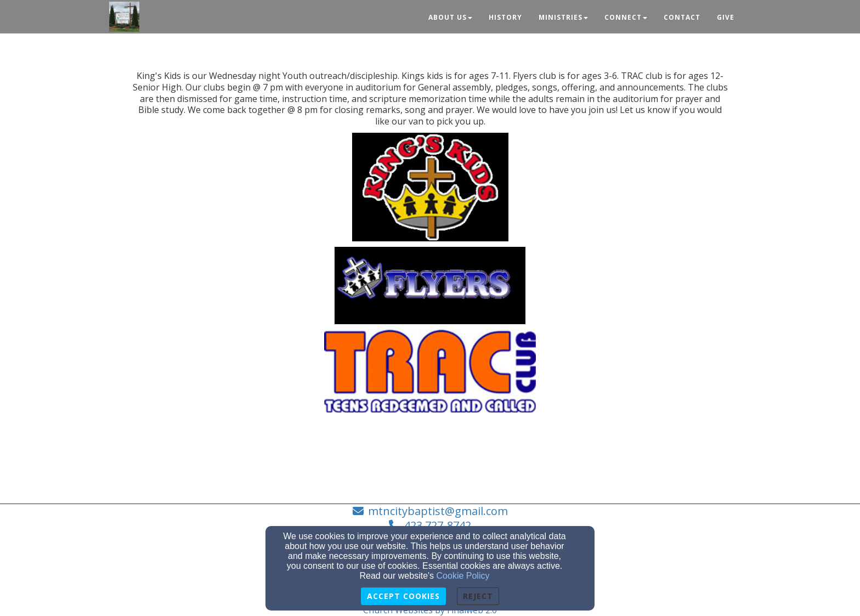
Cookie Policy (463, 576)
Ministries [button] (563, 17)
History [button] (505, 17)
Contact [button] (682, 17)
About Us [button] (450, 17)
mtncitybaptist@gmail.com (438, 511)
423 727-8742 (438, 525)
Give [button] (726, 17)
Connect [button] (626, 17)
